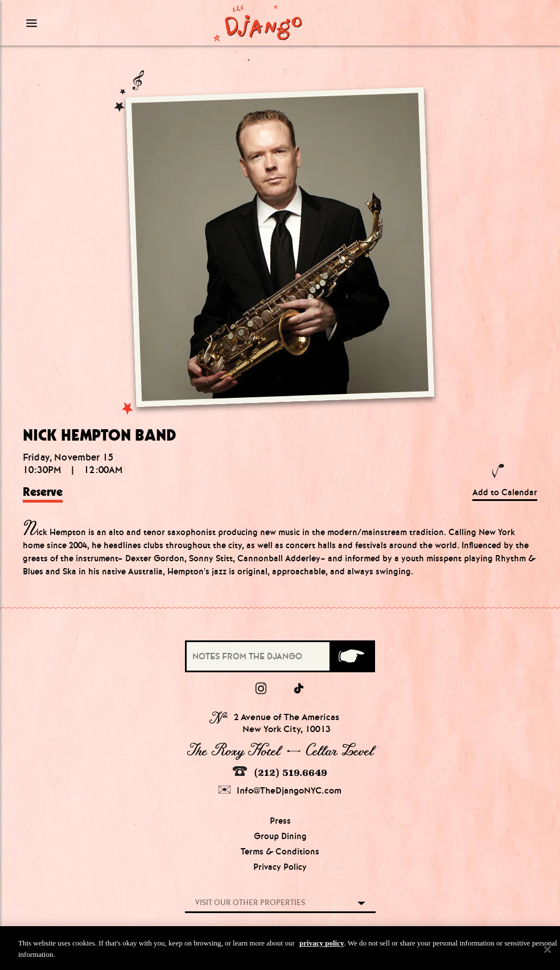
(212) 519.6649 (280, 772)
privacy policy (322, 946)
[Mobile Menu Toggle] (87, 23)
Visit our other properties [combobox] (250, 903)
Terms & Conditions (280, 852)
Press (280, 821)
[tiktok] (299, 689)
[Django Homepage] (258, 23)
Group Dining (280, 836)
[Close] (547, 952)
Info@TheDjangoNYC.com (280, 790)
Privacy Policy (280, 867)
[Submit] (351, 656)
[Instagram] (261, 689)
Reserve (43, 492)
